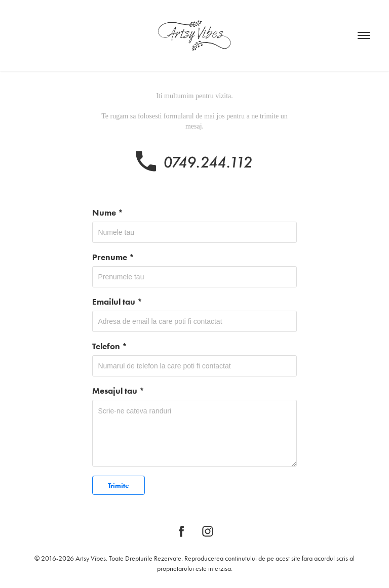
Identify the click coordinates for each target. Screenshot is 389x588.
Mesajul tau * (118, 391)
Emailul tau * (117, 302)
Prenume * (113, 257)
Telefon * (110, 346)
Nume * (108, 213)
